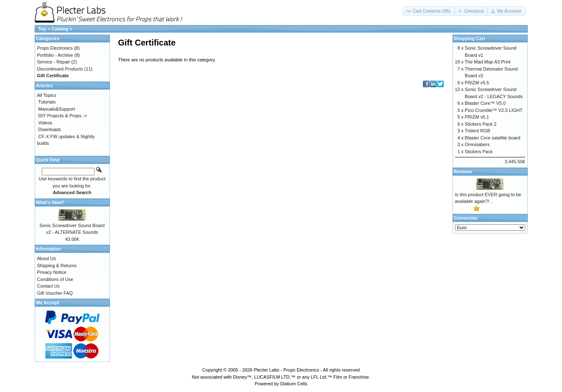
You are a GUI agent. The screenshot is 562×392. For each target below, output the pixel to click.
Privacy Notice (52, 272)
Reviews (463, 172)
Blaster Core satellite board (492, 138)
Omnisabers (477, 144)
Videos (45, 123)
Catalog (60, 29)
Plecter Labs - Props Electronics (286, 370)
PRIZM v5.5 (477, 83)
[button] (429, 11)
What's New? (50, 202)
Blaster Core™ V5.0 (485, 103)
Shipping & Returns (57, 266)
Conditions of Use (55, 279)
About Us (47, 258)
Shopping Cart (470, 38)
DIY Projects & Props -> (63, 116)
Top (42, 29)
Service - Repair (54, 62)
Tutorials (47, 102)
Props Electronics (55, 48)
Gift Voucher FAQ (55, 293)
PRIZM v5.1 (477, 117)
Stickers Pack (479, 152)
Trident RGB (477, 131)
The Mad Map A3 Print (487, 62)
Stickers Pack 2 (481, 124)
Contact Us (48, 286)
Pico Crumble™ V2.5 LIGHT (493, 110)
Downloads (50, 129)
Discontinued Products (60, 69)
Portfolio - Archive (55, 55)
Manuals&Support (57, 109)
